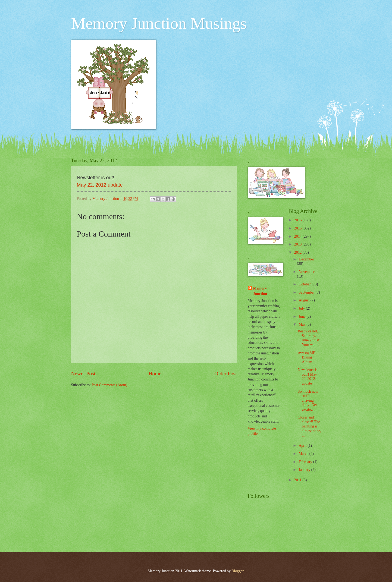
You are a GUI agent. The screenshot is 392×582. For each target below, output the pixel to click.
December (306, 259)
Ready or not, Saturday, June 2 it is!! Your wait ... (309, 338)
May (302, 324)
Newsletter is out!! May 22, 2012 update (308, 377)
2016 (298, 220)
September (307, 292)
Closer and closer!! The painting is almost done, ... (309, 426)
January (305, 470)
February (306, 462)
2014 (298, 236)
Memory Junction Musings (159, 23)
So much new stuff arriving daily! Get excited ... (308, 400)
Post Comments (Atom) (109, 385)
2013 (298, 244)
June (302, 317)
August (304, 300)
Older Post (225, 374)
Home (155, 374)
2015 (298, 228)
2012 (298, 252)
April (303, 446)
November (306, 272)
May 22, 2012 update (100, 185)
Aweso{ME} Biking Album (307, 357)
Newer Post (83, 374)
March (304, 454)
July (302, 308)
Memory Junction (260, 291)
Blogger (237, 571)
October (305, 284)
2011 (298, 480)
